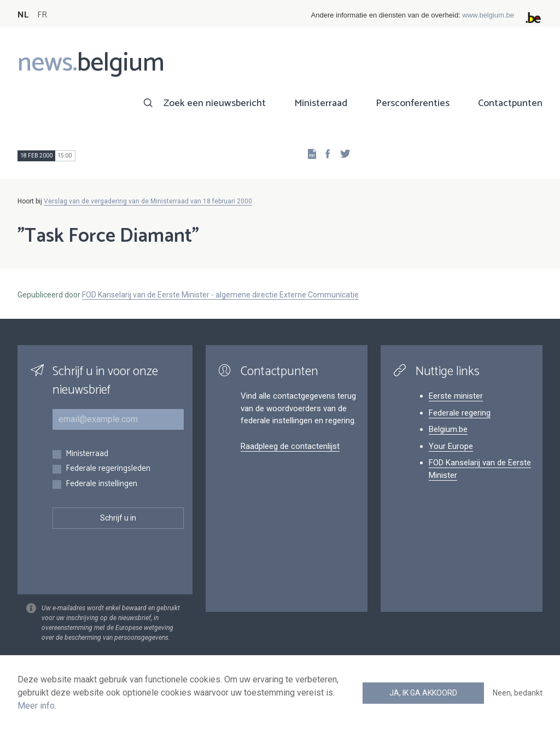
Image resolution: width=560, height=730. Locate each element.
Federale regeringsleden (108, 469)
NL (23, 15)
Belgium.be (448, 429)
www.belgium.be (488, 15)
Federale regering (460, 413)
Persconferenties (413, 103)
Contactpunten (510, 103)
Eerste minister (456, 396)
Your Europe (451, 446)
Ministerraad (321, 103)
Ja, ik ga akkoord (423, 693)
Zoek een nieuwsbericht (215, 103)
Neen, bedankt (518, 693)
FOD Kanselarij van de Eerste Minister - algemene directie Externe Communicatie (220, 295)
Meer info (36, 706)
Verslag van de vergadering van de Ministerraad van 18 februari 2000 (148, 201)
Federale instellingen (101, 484)
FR (42, 15)
